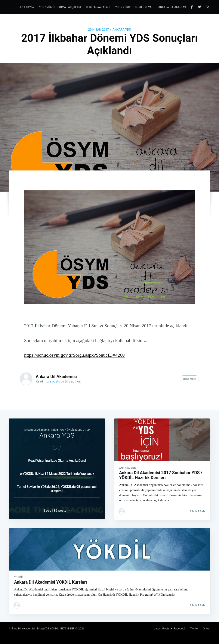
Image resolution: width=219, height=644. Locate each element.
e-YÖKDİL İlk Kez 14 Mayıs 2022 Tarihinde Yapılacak (57, 471)
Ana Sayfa (27, 7)
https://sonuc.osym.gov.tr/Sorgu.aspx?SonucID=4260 (74, 355)
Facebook (180, 628)
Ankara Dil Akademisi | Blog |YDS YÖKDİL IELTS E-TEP (42, 628)
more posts (52, 381)
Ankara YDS (122, 30)
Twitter (194, 628)
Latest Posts (162, 628)
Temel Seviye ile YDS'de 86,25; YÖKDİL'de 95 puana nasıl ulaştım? (57, 486)
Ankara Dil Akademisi (56, 377)
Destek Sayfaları (98, 7)
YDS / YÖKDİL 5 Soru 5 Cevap (134, 7)
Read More (189, 379)
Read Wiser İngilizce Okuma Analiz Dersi (57, 458)
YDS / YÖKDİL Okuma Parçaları (60, 7)
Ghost (207, 628)
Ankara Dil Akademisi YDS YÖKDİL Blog (185, 7)
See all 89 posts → (57, 509)
